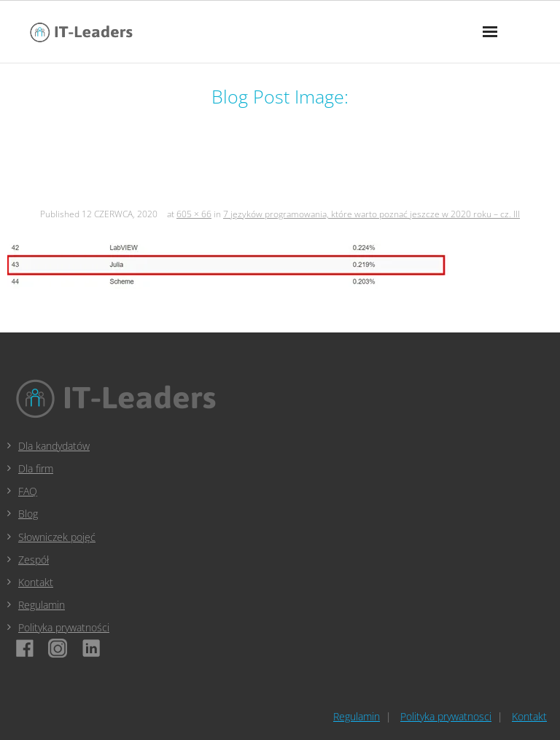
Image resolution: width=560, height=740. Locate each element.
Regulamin (42, 605)
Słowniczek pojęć (57, 537)
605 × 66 (194, 214)
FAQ (28, 491)
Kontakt (36, 582)
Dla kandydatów (54, 446)
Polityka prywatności (64, 627)
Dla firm (36, 468)
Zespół (34, 560)
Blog (28, 514)
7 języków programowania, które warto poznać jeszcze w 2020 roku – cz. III (372, 214)
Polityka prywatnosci (446, 716)
